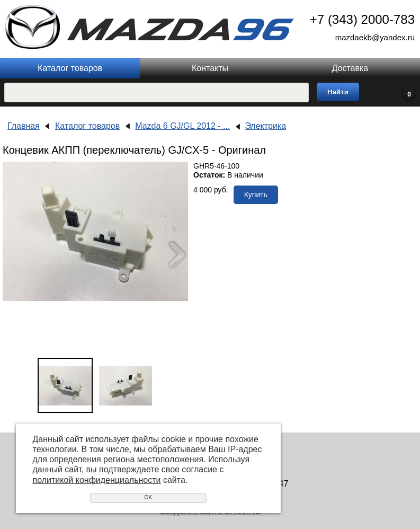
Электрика (265, 126)
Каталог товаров (70, 68)
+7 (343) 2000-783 (362, 19)
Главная (24, 126)
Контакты (210, 68)
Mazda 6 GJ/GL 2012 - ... (182, 126)
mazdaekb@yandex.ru (375, 37)
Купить (256, 195)
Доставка (350, 68)
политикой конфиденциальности (97, 480)
